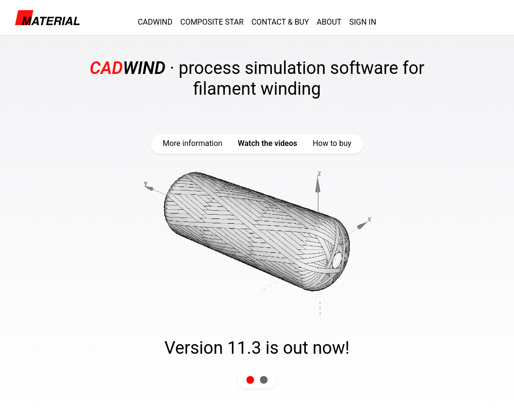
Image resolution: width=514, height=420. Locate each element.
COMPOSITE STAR (212, 22)
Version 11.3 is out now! (257, 348)
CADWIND (155, 22)
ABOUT (329, 22)
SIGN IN (363, 22)
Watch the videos (267, 143)
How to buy (332, 143)
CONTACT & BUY (280, 22)
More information (193, 143)
